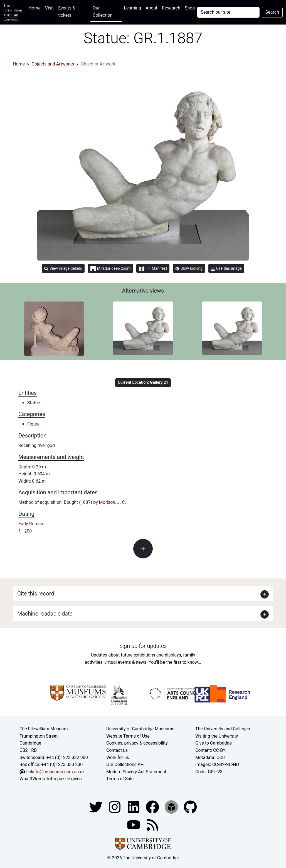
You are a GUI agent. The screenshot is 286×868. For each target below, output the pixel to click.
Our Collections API (125, 764)
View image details (63, 268)
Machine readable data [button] (45, 614)
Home (36, 7)
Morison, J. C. (113, 502)
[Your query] (228, 12)
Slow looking (189, 268)
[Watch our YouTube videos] (134, 824)
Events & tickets (67, 12)
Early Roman (31, 524)
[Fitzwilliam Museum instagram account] (115, 807)
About (151, 8)
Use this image (226, 268)
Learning (132, 8)
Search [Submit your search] (272, 12)
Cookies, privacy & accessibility (137, 743)
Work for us (118, 758)
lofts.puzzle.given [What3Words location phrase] (64, 779)
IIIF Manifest (153, 269)
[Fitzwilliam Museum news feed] (152, 824)
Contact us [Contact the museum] (117, 750)
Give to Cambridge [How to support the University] (214, 743)
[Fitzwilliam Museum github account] (190, 807)
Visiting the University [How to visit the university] (217, 736)
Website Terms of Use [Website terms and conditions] (128, 736)
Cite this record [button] (36, 594)
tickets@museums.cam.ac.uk (55, 772)
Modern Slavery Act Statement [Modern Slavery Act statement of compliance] (136, 772)
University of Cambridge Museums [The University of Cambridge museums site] (140, 729)
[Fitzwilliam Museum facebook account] (134, 807)
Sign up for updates (143, 646)
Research (171, 8)
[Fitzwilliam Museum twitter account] (96, 807)
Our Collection (103, 12)
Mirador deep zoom (110, 269)
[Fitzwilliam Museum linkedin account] (153, 807)
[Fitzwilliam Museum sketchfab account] (172, 807)
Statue (34, 403)
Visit (49, 8)
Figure (33, 424)
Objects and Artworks (53, 64)
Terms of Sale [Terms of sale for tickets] (120, 779)
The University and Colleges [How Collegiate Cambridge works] (223, 729)
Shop (190, 8)
